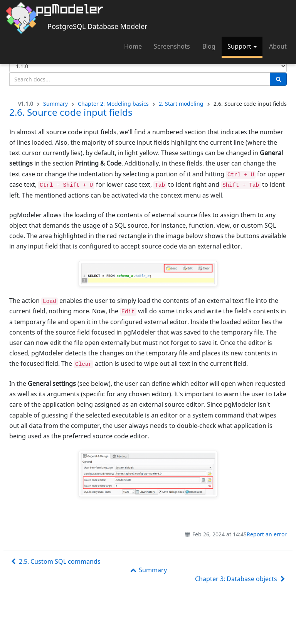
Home (133, 46)
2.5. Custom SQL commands (55, 561)
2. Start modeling (181, 104)
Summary (55, 104)
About (278, 46)
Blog (209, 46)
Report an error (267, 534)
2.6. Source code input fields (71, 112)
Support (242, 46)
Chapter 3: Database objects (241, 579)
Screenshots (172, 46)
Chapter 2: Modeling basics (113, 104)
